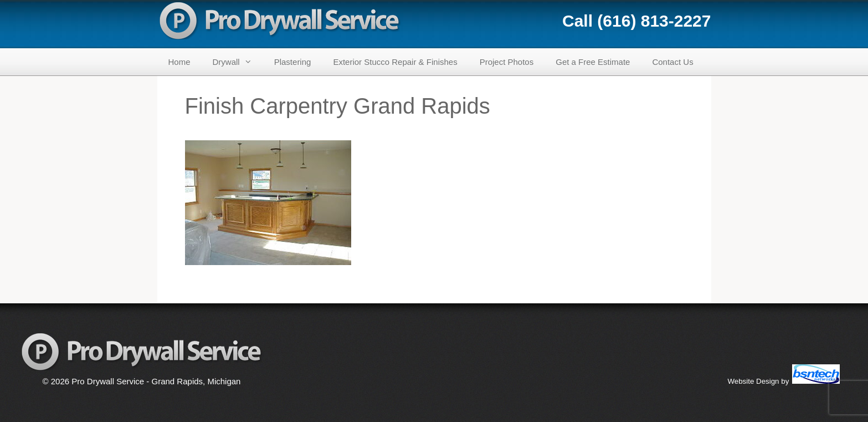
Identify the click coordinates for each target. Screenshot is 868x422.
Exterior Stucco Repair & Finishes (395, 62)
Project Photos (507, 62)
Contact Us (672, 62)
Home (179, 62)
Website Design (753, 381)
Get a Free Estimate (593, 62)
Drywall (238, 62)
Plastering (293, 62)
